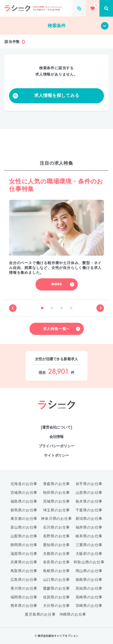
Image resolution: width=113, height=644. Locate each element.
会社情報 (57, 437)
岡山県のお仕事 (89, 571)
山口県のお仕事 (57, 580)
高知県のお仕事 (89, 588)
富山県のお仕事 (24, 527)
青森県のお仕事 (57, 484)
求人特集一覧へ (62, 329)
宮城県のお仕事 (24, 493)
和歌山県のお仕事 (89, 562)
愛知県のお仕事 (57, 545)
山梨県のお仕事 (24, 536)
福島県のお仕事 (24, 501)
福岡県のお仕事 (24, 597)
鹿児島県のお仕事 (40, 614)
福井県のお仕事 (89, 527)
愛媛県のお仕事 (57, 588)
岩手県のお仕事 (89, 484)
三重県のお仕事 (89, 545)
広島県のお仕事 (24, 580)
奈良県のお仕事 (57, 562)
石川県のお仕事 (57, 527)
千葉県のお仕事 (89, 510)
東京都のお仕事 (24, 519)
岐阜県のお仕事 (89, 536)
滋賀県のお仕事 (24, 554)
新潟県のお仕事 (89, 519)
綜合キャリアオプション (56, 415)
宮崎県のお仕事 (89, 606)
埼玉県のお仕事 (57, 510)
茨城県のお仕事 (57, 501)
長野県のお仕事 (57, 536)
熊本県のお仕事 (24, 606)
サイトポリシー (56, 455)
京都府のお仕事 (57, 554)
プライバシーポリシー (56, 446)
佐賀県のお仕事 (57, 597)
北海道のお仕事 (24, 484)
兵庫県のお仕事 (24, 562)
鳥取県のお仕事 (24, 571)
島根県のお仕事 (57, 571)
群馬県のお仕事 (24, 510)
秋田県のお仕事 (57, 493)
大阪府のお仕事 (89, 554)
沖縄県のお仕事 (73, 614)
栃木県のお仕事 (89, 501)
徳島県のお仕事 (89, 580)
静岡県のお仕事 (24, 545)
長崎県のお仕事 (89, 597)
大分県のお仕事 (57, 606)
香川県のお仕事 (24, 588)
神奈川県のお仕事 (56, 519)
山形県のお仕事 (89, 493)
